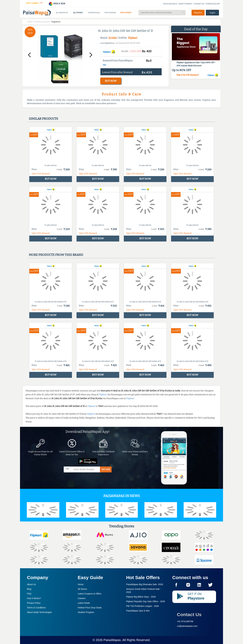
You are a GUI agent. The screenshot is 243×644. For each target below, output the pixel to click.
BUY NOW (111, 81)
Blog (29, 589)
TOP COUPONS (110, 13)
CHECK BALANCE (170, 4)
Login (212, 13)
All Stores (82, 589)
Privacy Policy (34, 603)
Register (198, 13)
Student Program (86, 612)
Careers (82, 598)
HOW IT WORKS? (186, 4)
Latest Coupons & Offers (90, 594)
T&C (105, 65)
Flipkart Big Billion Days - (141, 597)
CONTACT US (199, 4)
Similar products (43, 119)
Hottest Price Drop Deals (90, 608)
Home (81, 584)
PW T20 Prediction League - (142, 606)
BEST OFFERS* (126, 13)
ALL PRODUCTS (62, 13)
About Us (31, 584)
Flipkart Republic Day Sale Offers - (146, 601)
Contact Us (189, 614)
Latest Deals (84, 603)
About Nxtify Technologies (39, 612)
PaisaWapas (112, 640)
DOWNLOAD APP (213, 4)
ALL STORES (78, 13)
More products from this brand (56, 255)
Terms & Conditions (36, 608)
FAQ (29, 594)
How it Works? (34, 598)
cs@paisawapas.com (187, 626)
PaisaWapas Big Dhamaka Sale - (145, 584)
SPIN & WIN (57, 4)
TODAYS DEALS (94, 13)
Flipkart (133, 38)
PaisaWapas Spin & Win (138, 611)
